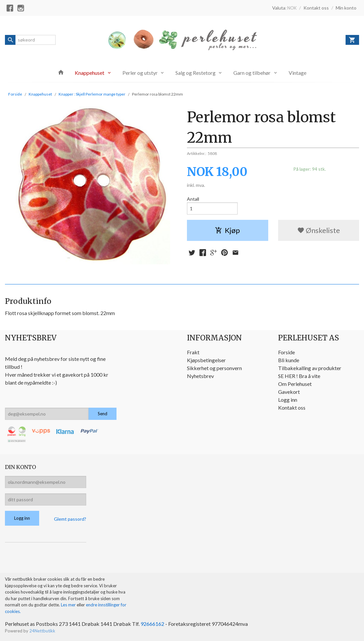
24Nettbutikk (42, 631)
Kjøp (227, 230)
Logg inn (288, 400)
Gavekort (289, 392)
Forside (15, 94)
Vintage (298, 73)
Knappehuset (90, 73)
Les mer (69, 605)
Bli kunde (289, 360)
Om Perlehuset (295, 384)
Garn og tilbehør (252, 73)
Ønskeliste (319, 230)
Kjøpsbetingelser (206, 360)
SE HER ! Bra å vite (299, 376)
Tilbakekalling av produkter (310, 368)
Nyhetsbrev (200, 376)
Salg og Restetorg (195, 73)
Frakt (193, 352)
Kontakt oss (292, 408)
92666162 (152, 624)
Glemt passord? (70, 519)
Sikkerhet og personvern (214, 368)
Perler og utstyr (140, 73)
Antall (193, 199)
